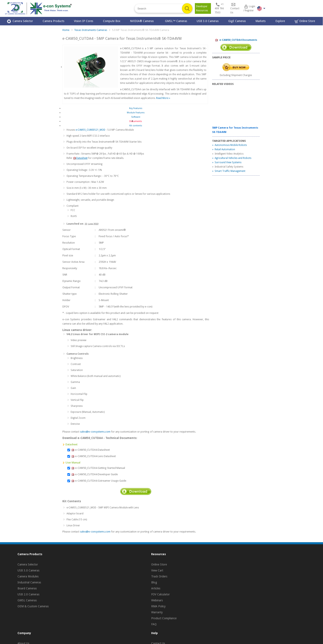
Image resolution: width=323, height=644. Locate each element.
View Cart (157, 570)
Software (136, 117)
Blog (154, 582)
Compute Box (112, 21)
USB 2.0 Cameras (28, 594)
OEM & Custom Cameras (33, 606)
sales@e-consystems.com (95, 432)
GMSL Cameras (27, 600)
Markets (260, 21)
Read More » (163, 98)
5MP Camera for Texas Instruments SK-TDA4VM (235, 130)
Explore (280, 21)
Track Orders (159, 576)
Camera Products (53, 21)
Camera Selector (20, 21)
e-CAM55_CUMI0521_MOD (90, 130)
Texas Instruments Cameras (91, 30)
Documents (136, 121)
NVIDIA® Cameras (143, 21)
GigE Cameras (237, 21)
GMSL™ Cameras (176, 21)
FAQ (154, 624)
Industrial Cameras (29, 582)
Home (66, 30)
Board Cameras (27, 588)
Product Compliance (164, 618)
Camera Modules (28, 576)
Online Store (305, 21)
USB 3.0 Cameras (208, 21)
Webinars (157, 600)
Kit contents (136, 126)
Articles (156, 588)
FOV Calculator (160, 594)
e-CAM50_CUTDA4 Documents (236, 40)
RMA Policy (158, 606)
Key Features (136, 108)
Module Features (136, 113)
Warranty (157, 612)
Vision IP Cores (84, 21)
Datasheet (80, 158)
